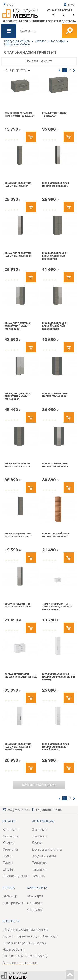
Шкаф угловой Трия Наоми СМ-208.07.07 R (55, 465)
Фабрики (25, 21)
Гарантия (39, 869)
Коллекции (58, 41)
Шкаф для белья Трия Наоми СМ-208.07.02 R (18, 255)
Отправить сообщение (20, 963)
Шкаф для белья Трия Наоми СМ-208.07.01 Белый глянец (59, 677)
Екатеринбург (13, 903)
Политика (39, 863)
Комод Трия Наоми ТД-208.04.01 (54, 115)
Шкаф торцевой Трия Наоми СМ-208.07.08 (18, 535)
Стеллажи (10, 849)
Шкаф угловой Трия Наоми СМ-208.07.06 (55, 395)
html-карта (35, 896)
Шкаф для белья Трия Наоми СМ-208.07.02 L (56, 184)
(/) (39, 785)
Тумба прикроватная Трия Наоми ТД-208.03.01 (20, 115)
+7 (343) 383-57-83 (59, 10)
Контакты (40, 21)
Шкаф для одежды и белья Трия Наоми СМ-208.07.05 (18, 396)
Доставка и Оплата (47, 849)
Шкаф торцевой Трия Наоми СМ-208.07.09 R (18, 605)
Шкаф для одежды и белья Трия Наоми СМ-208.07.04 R (55, 326)
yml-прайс (35, 909)
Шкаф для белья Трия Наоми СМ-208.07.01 (18, 184)
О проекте (10, 21)
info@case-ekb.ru (18, 810)
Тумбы (8, 863)
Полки (7, 856)
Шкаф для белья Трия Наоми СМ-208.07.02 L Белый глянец (18, 747)
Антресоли (11, 836)
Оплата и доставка (62, 21)
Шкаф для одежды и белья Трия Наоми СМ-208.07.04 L (18, 326)
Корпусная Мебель (17, 41)
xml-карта (35, 903)
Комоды (9, 843)
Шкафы (9, 869)
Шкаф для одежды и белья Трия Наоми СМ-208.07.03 (55, 256)
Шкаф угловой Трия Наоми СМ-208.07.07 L (17, 465)
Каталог (40, 41)
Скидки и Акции (44, 856)
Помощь (38, 876)
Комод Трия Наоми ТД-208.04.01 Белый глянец (21, 675)
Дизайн (38, 843)
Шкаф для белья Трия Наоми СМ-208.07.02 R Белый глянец (56, 747)
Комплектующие (16, 876)
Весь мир (10, 896)
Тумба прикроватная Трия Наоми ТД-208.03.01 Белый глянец (57, 607)
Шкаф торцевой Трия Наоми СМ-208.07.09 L (56, 535)
